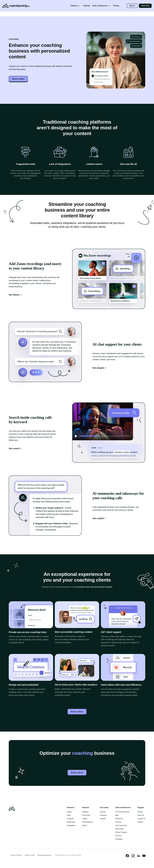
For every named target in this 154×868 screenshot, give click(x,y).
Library (69, 812)
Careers (140, 822)
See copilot (100, 518)
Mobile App (71, 822)
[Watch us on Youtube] (144, 856)
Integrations (71, 826)
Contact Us (141, 819)
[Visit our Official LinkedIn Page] (139, 856)
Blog (117, 816)
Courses (103, 812)
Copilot (85, 819)
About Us (141, 816)
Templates (119, 840)
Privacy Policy (30, 856)
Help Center (120, 829)
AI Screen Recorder (122, 812)
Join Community (121, 826)
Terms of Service (16, 856)
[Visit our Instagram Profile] (133, 856)
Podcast (103, 819)
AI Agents (70, 819)
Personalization (88, 822)
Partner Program (121, 833)
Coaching (103, 816)
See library (16, 295)
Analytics (85, 812)
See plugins (100, 368)
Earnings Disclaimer (44, 856)
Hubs (69, 816)
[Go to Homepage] (13, 6)
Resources (119, 819)
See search (16, 448)
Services (118, 836)
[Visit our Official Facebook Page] (127, 856)
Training (86, 6)
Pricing (116, 6)
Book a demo (19, 79)
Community (86, 816)
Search (85, 826)
